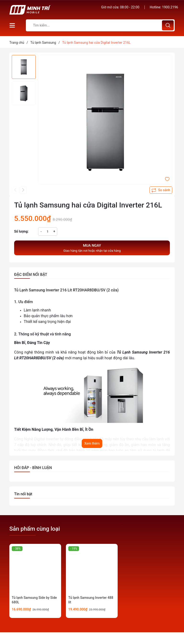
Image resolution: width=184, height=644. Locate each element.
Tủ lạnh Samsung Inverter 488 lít (91, 600)
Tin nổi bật (23, 494)
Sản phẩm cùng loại (35, 529)
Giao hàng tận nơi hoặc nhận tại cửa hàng (92, 248)
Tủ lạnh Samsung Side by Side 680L (34, 600)
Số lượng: (21, 231)
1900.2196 (170, 7)
